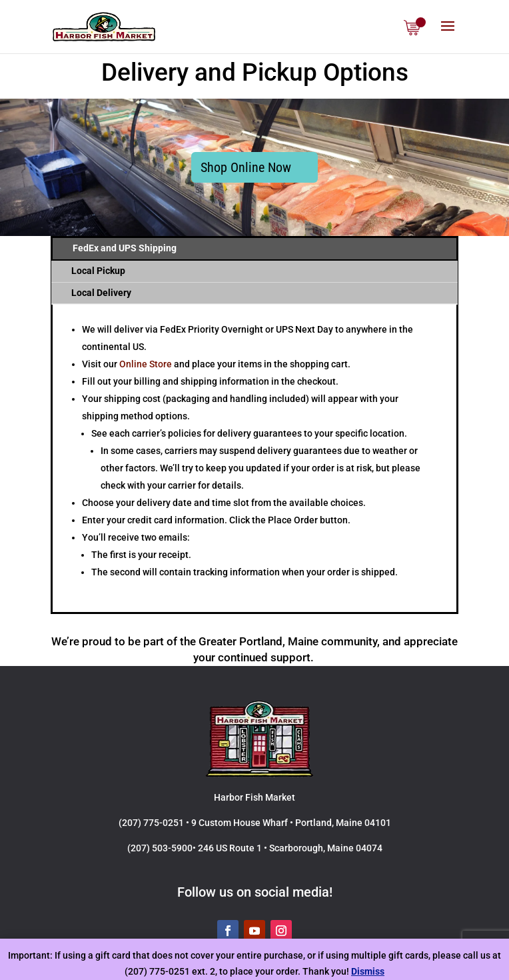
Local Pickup (98, 271)
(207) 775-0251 (151, 823)
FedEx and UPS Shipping (125, 248)
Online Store (146, 364)
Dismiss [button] (368, 971)
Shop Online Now (246, 167)
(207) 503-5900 (160, 848)
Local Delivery (101, 293)
